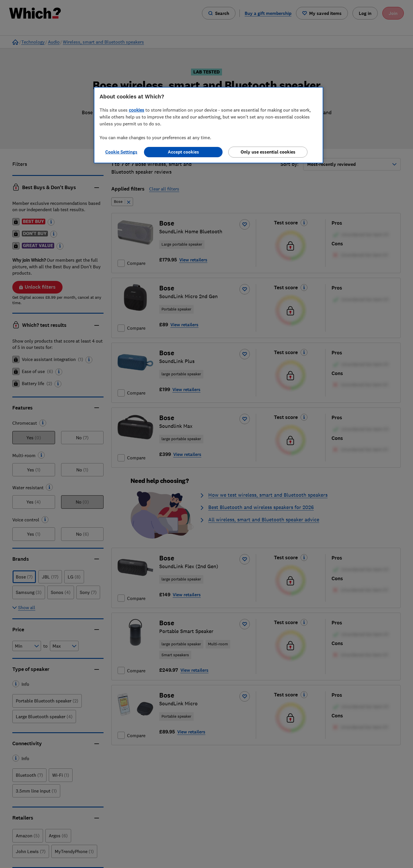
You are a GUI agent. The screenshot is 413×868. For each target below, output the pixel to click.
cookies (137, 110)
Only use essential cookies (268, 152)
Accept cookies (183, 152)
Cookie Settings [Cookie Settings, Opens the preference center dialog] (121, 152)
